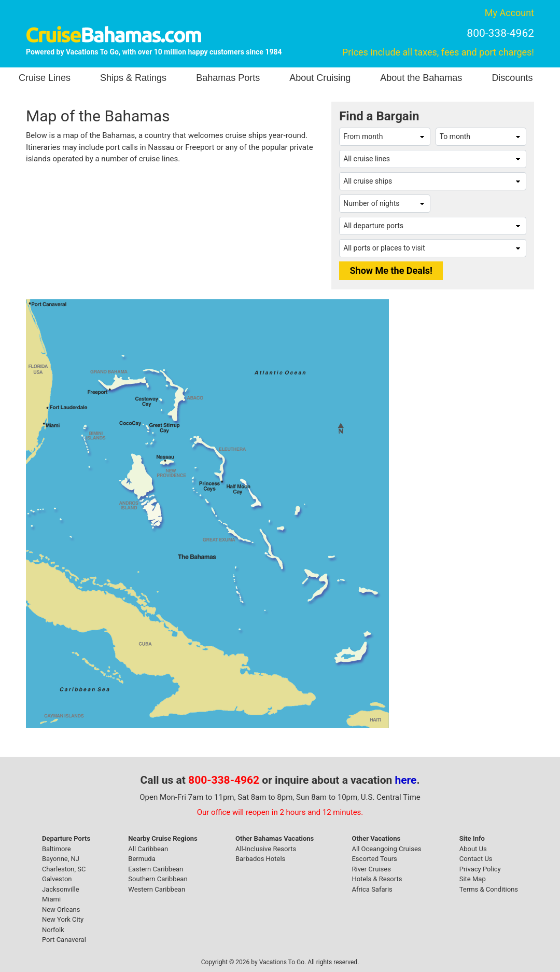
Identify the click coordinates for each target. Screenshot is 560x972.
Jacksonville (61, 889)
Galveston (57, 879)
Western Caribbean (157, 889)
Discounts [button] (512, 78)
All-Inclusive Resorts (266, 849)
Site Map (473, 879)
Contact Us (476, 859)
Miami (51, 899)
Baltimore (57, 849)
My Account (509, 13)
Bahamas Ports (228, 78)
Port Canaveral (64, 940)
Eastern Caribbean (156, 869)
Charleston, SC (64, 869)
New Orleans (61, 909)
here (406, 780)
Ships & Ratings (133, 78)
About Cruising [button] (320, 78)
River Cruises (371, 869)
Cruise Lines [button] (45, 78)
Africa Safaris (372, 889)
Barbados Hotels (260, 859)
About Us (473, 849)
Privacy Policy (480, 869)
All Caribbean (148, 849)
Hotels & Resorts (377, 879)
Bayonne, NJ (61, 859)
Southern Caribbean (158, 879)
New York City (63, 919)
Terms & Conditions (489, 889)
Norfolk (53, 930)
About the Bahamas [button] (421, 78)
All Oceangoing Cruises (386, 849)
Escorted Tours (374, 859)
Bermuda (142, 859)
